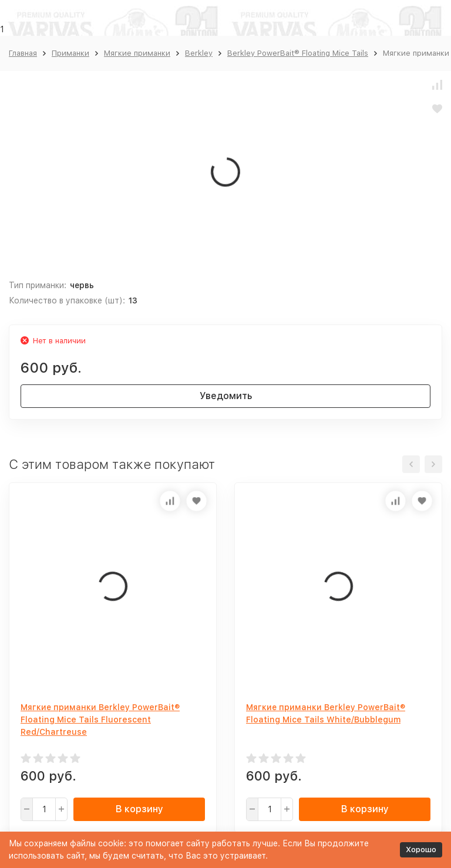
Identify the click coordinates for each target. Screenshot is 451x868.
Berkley (199, 53)
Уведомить (226, 396)
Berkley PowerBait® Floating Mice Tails (298, 53)
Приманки (70, 53)
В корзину (139, 809)
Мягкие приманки (137, 53)
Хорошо (421, 850)
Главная (23, 53)
